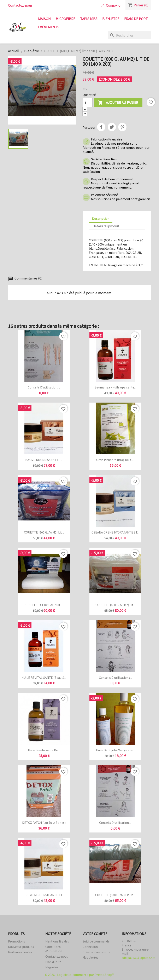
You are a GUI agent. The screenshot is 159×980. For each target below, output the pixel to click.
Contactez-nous (20, 5)
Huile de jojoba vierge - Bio (115, 750)
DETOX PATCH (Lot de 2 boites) (44, 823)
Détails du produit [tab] (106, 226)
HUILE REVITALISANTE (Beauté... (44, 678)
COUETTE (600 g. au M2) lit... (44, 532)
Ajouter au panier (118, 103)
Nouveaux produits (21, 947)
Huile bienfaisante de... (44, 750)
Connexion (90, 947)
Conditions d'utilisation (54, 949)
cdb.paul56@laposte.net (139, 958)
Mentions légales (57, 941)
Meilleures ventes (20, 952)
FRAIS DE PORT (136, 19)
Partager (101, 127)
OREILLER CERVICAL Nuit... (44, 605)
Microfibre (65, 19)
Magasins (52, 967)
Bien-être (111, 19)
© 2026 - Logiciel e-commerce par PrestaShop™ (80, 975)
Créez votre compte (96, 952)
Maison (44, 19)
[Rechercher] (129, 35)
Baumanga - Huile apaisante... (115, 387)
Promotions (17, 941)
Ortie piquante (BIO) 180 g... (115, 460)
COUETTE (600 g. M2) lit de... (115, 895)
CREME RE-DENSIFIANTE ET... (44, 895)
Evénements (49, 27)
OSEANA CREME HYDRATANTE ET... (115, 532)
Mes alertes (90, 957)
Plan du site (53, 962)
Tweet (112, 127)
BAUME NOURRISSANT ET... (44, 460)
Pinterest (122, 127)
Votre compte (95, 934)
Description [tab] (101, 218)
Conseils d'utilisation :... (115, 678)
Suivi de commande (96, 941)
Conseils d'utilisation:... (44, 387)
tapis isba (89, 19)
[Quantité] (88, 103)
